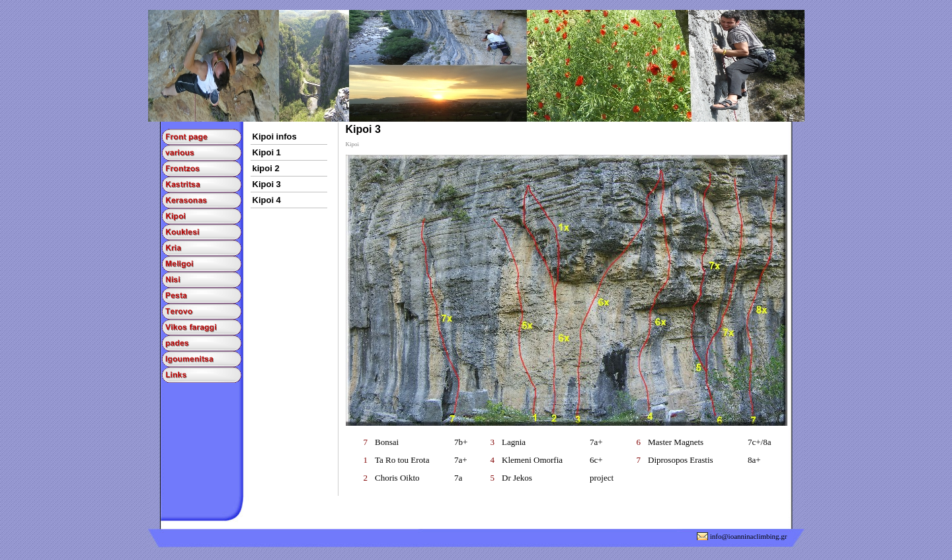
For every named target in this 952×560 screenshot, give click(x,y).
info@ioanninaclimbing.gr (749, 536)
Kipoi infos (275, 137)
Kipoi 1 (267, 152)
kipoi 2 (266, 168)
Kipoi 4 (267, 200)
